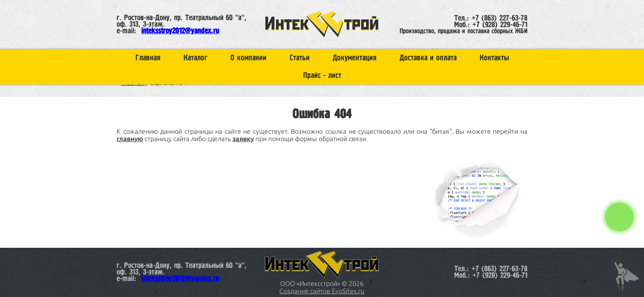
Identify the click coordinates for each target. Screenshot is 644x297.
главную (130, 139)
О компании (248, 58)
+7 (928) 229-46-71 (500, 25)
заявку (243, 139)
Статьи (300, 58)
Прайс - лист (322, 76)
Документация (355, 58)
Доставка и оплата (428, 58)
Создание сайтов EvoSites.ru (322, 291)
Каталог (195, 58)
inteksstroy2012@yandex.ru (180, 31)
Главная (148, 58)
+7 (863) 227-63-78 (499, 18)
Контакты (494, 58)
